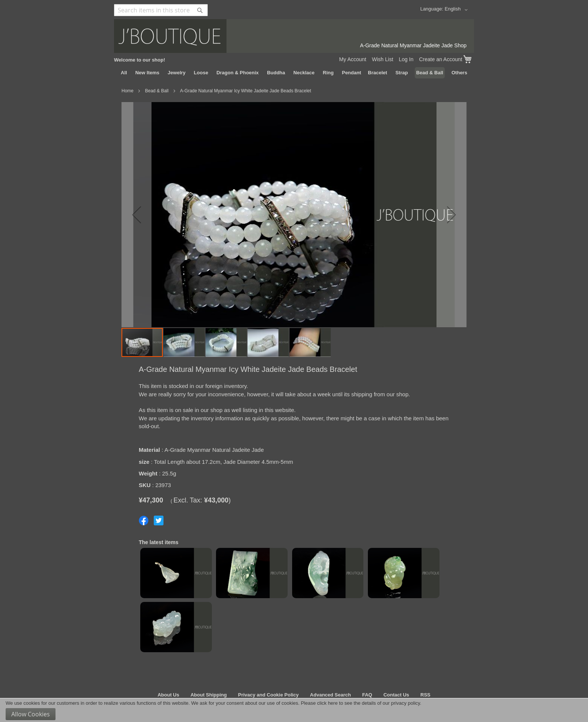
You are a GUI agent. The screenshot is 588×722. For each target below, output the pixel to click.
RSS (425, 695)
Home (127, 91)
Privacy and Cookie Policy (268, 695)
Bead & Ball (157, 91)
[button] (457, 10)
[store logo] (294, 36)
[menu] (294, 73)
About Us (168, 695)
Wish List (383, 59)
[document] (294, 710)
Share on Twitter (159, 520)
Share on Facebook (144, 520)
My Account (352, 59)
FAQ (367, 695)
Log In (406, 59)
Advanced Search (331, 695)
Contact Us (396, 695)
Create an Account (440, 59)
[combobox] (161, 10)
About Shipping (209, 695)
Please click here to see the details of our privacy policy (360, 703)
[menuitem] (124, 73)
